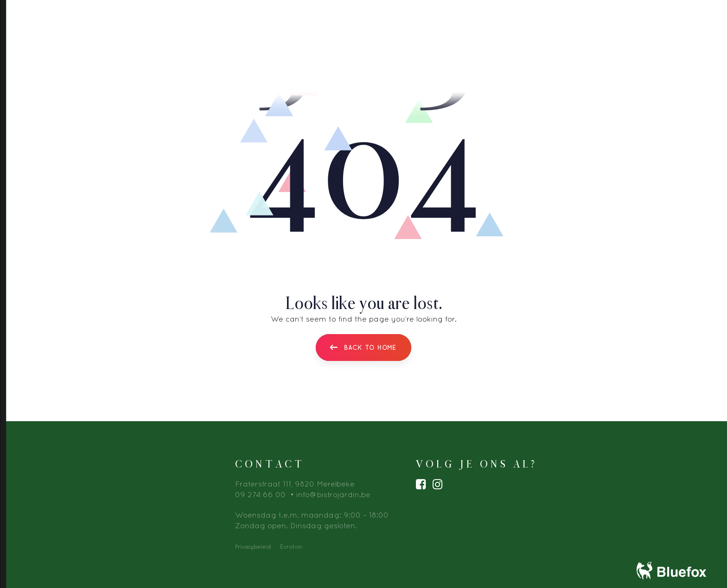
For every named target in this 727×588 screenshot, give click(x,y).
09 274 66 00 (260, 493)
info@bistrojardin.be (333, 493)
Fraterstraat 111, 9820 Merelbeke (295, 483)
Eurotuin (291, 546)
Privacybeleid (253, 546)
